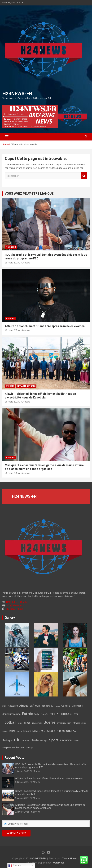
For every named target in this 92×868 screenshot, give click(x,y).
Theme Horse (69, 859)
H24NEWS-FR (17, 93)
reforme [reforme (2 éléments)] (26, 741)
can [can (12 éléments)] (38, 706)
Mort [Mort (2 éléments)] (43, 731)
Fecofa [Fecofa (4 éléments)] (44, 714)
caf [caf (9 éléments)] (32, 706)
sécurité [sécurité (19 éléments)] (66, 740)
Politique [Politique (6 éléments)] (7, 740)
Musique (10, 318)
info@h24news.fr (15, 606)
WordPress (59, 863)
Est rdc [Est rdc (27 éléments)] (27, 714)
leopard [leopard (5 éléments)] (27, 731)
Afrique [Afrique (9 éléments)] (24, 706)
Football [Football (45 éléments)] (9, 722)
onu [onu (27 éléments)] (69, 731)
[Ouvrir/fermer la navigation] (7, 137)
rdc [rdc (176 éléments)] (17, 740)
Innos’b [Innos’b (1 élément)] (5, 731)
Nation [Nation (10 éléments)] (61, 731)
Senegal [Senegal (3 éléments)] (44, 741)
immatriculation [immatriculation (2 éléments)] (64, 723)
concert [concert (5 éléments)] (46, 706)
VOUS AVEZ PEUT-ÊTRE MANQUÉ (29, 194)
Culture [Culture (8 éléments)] (66, 706)
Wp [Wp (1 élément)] (13, 748)
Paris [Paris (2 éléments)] (75, 731)
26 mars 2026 (12, 402)
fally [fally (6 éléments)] (37, 714)
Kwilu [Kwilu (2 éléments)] (19, 731)
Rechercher (84, 176)
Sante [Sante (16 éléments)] (35, 740)
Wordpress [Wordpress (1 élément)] (7, 748)
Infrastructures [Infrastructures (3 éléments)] (79, 723)
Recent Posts (15, 758)
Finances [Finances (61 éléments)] (64, 714)
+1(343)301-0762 (13, 609)
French (15, 865)
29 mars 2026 (12, 263)
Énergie (10, 386)
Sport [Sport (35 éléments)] (54, 740)
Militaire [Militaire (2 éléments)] (36, 731)
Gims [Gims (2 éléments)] (20, 723)
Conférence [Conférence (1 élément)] (55, 706)
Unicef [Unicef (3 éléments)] (76, 741)
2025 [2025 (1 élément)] (4, 706)
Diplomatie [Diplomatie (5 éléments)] (77, 706)
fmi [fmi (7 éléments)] (76, 714)
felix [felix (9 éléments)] (52, 714)
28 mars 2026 (12, 330)
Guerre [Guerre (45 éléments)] (49, 722)
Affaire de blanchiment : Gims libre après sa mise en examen (45, 326)
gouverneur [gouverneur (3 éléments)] (37, 723)
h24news (25, 263)
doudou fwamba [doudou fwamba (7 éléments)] (11, 714)
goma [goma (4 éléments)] (27, 723)
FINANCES (11, 247)
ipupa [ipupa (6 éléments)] (12, 731)
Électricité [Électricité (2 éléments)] (21, 748)
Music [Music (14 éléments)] (51, 731)
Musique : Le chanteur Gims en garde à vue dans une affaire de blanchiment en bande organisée (50, 806)
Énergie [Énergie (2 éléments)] (30, 748)
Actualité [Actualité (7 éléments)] (13, 706)
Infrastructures (26, 386)
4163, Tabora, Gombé (16, 602)
